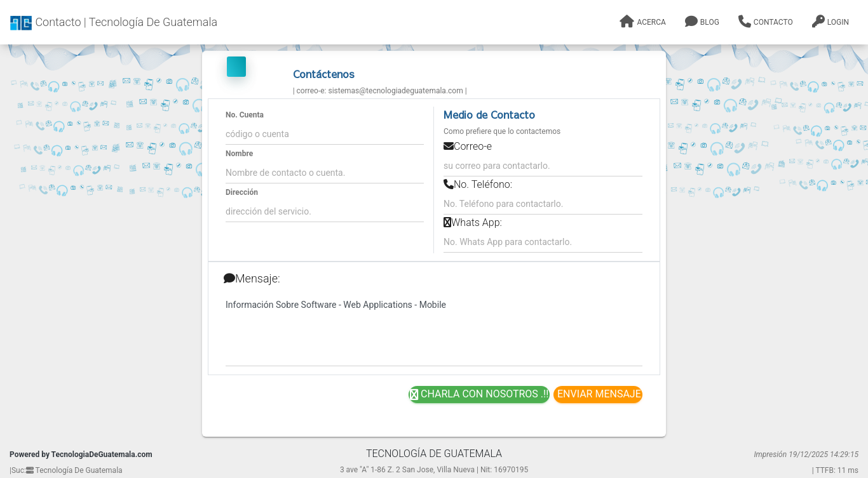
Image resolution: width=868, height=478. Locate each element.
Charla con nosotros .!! (479, 394)
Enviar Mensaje (598, 394)
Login (831, 22)
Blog (702, 22)
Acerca (642, 22)
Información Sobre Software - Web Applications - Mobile (434, 331)
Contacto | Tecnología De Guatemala (113, 23)
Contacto (766, 22)
